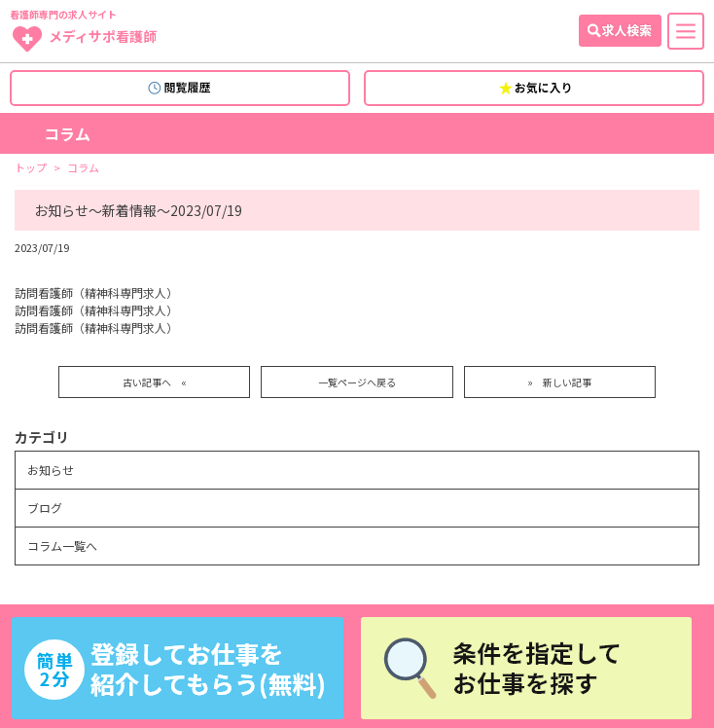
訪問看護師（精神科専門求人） (96, 292)
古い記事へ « (155, 382)
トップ (31, 168)
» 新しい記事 (559, 382)
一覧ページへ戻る (357, 382)
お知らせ (51, 470)
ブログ (45, 508)
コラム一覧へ (62, 546)
